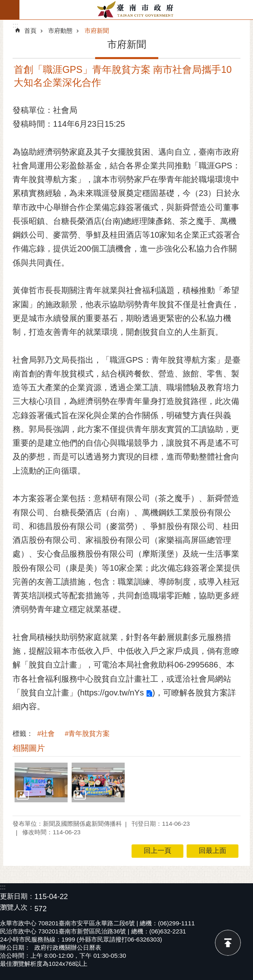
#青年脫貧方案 (87, 734)
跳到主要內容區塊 (4, 4)
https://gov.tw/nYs (112, 693)
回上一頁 (157, 851)
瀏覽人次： (17, 908)
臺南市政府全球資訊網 (136, 10)
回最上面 (228, 943)
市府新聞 (97, 31)
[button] (41, 782)
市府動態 (60, 31)
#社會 (46, 734)
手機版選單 (10, 10)
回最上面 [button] (213, 851)
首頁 (30, 31)
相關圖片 (29, 748)
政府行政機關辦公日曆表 (68, 947)
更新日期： (17, 896)
